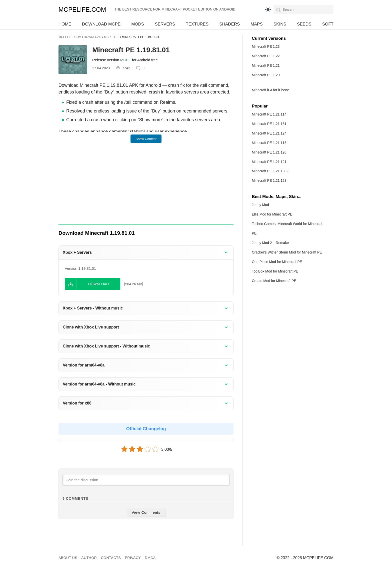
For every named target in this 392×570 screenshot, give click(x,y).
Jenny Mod (260, 205)
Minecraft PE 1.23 (266, 46)
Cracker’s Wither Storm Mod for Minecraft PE (287, 252)
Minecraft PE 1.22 (266, 56)
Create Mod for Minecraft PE (274, 281)
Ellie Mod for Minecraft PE (272, 214)
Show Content (146, 139)
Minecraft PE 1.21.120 (269, 152)
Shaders (229, 24)
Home (65, 24)
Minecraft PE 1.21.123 (269, 180)
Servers (165, 24)
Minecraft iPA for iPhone (270, 90)
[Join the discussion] (146, 480)
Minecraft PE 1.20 (266, 75)
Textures (197, 24)
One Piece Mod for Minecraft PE (277, 262)
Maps (256, 24)
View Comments (146, 512)
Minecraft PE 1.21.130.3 (270, 171)
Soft (328, 24)
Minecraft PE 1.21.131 (269, 124)
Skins (280, 24)
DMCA (150, 558)
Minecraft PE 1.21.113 (269, 143)
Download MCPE (101, 24)
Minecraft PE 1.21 (266, 65)
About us (68, 558)
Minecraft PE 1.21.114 (269, 114)
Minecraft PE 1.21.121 (269, 162)
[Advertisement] (146, 187)
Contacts (111, 558)
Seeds (304, 24)
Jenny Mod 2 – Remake (270, 243)
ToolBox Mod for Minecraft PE (275, 271)
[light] (268, 9)
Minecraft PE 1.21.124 (269, 133)
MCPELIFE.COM (82, 9)
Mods (138, 24)
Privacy (133, 558)
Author (89, 558)
